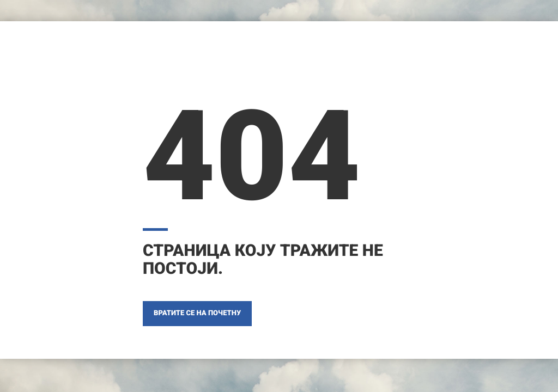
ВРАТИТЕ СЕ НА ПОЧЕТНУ (197, 313)
